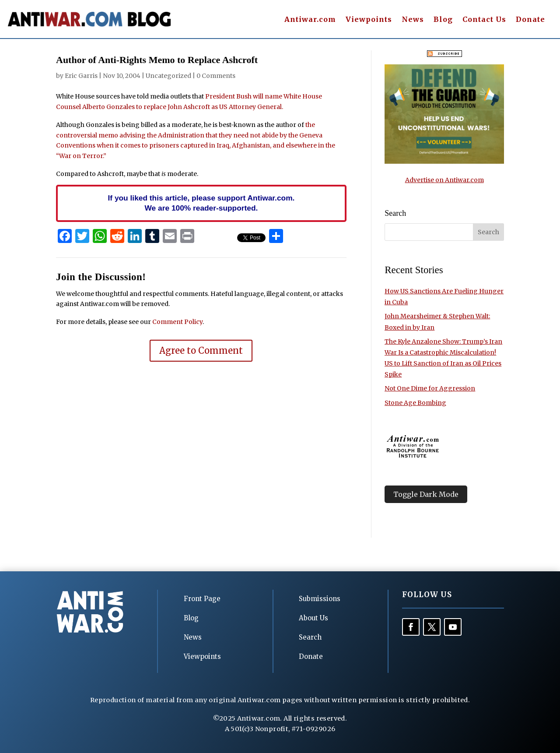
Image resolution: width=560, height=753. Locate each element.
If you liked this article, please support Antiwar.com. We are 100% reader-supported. (201, 203)
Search (310, 637)
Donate (530, 20)
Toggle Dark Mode (426, 494)
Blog (443, 20)
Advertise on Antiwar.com (444, 180)
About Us (313, 618)
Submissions (320, 599)
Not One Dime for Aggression (430, 388)
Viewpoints (369, 20)
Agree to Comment (201, 350)
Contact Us (484, 20)
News (413, 20)
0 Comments (216, 76)
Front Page (202, 599)
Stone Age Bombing (415, 403)
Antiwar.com (310, 20)
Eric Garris (81, 76)
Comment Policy (177, 322)
